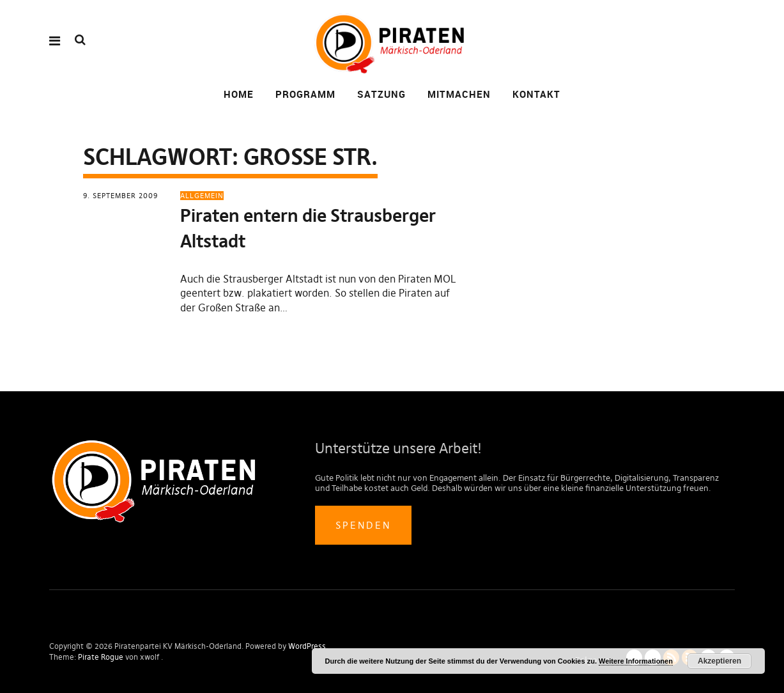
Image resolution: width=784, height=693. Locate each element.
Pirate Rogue (101, 657)
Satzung (381, 94)
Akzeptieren (719, 661)
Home (239, 94)
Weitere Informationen (636, 661)
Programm (305, 94)
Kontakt (536, 94)
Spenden (363, 525)
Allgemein (202, 196)
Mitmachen (459, 94)
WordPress (307, 646)
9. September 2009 (120, 196)
